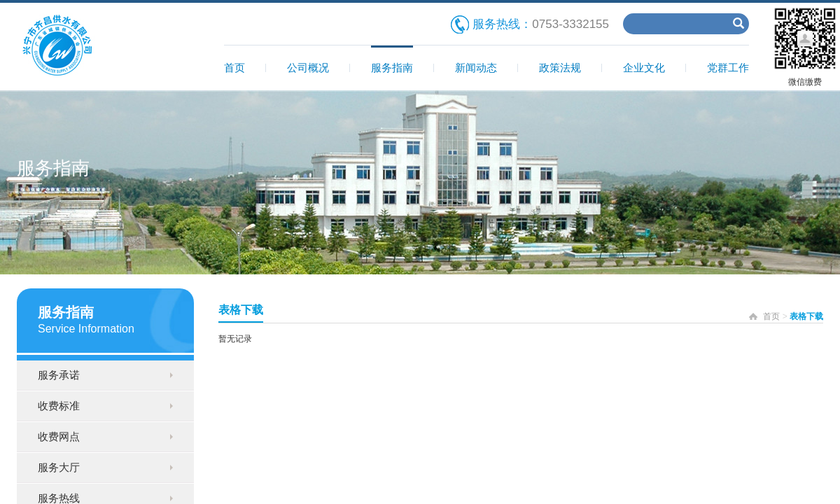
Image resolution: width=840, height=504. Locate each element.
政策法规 (560, 68)
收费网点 (59, 436)
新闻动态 (476, 68)
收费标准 (59, 406)
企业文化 (644, 68)
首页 (234, 68)
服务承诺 (59, 375)
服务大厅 (59, 467)
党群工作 (728, 68)
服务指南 (392, 68)
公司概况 (308, 68)
